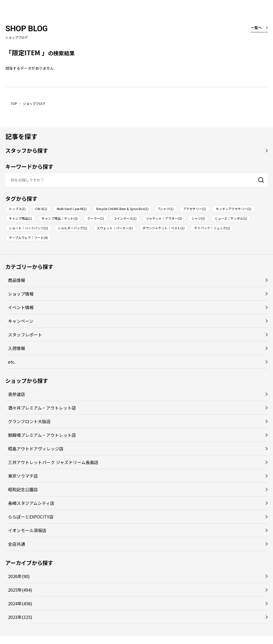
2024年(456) (20, 603)
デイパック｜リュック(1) (212, 228)
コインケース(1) (125, 218)
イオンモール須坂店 (27, 530)
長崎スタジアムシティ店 (31, 503)
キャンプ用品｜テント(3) (60, 218)
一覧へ (256, 28)
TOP (14, 103)
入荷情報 (17, 348)
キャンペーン (21, 321)
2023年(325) (20, 617)
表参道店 (17, 394)
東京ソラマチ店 (23, 476)
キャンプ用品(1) (20, 218)
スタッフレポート (25, 335)
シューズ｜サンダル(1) (231, 218)
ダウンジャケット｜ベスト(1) (163, 228)
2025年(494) (20, 590)
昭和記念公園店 (23, 489)
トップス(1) (17, 209)
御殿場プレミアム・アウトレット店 (42, 435)
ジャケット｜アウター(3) (164, 218)
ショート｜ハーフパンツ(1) (28, 228)
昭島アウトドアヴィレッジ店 (36, 449)
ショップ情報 (21, 294)
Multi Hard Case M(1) (72, 209)
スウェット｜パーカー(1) (115, 228)
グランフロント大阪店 (29, 421)
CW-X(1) (41, 209)
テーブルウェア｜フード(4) (28, 237)
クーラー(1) (96, 218)
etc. (12, 362)
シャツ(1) (198, 218)
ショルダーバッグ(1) (72, 228)
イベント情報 (21, 307)
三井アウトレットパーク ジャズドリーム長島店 (53, 462)
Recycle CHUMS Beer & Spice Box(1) (122, 209)
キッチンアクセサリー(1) (234, 209)
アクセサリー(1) (195, 209)
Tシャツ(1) (166, 209)
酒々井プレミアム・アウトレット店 (42, 408)
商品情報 (17, 280)
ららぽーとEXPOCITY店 (31, 517)
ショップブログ (34, 103)
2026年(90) (19, 576)
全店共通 (17, 544)
